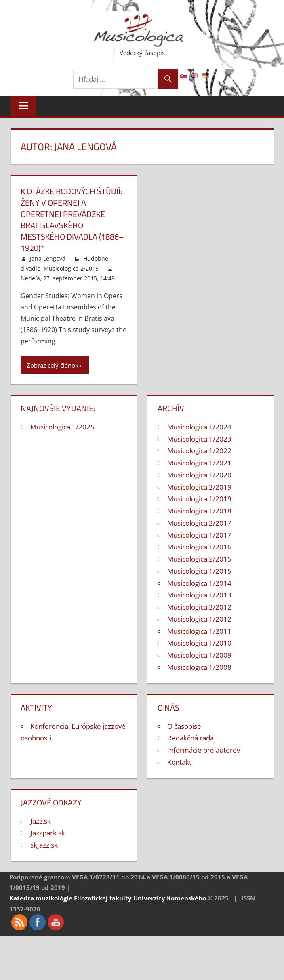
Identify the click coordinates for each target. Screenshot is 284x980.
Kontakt (179, 762)
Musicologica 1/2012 (199, 619)
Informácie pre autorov (204, 750)
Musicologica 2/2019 (199, 487)
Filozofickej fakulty (103, 898)
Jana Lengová (48, 258)
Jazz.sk (41, 821)
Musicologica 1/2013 (199, 595)
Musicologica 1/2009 (199, 655)
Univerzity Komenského (170, 898)
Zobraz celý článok (53, 365)
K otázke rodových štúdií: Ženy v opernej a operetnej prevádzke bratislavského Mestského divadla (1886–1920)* (72, 220)
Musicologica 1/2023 (199, 439)
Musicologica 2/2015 (71, 268)
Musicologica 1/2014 (199, 583)
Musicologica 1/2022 (199, 451)
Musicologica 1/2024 (199, 427)
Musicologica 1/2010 (199, 643)
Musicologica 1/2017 (199, 535)
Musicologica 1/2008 (199, 667)
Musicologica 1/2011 (199, 631)
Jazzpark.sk (48, 833)
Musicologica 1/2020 (199, 475)
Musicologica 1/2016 (199, 547)
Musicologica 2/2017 (199, 523)
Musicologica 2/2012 (199, 607)
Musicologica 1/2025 (62, 427)
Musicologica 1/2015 (199, 571)
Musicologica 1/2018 (199, 511)
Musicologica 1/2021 (199, 463)
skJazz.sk (44, 845)
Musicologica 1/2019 (199, 499)
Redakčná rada (190, 738)
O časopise (184, 726)
